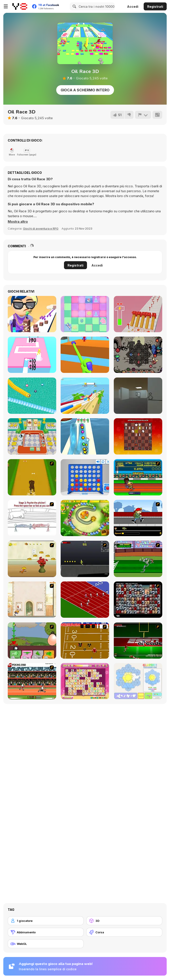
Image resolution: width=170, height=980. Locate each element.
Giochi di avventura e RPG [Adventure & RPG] (41, 228)
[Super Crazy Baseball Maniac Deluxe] (32, 518)
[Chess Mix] (85, 314)
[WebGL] (46, 944)
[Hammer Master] (138, 314)
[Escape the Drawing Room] (138, 396)
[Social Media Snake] (32, 396)
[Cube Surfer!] (32, 314)
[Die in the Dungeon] (138, 355)
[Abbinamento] (46, 932)
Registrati (155, 7)
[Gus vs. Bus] (138, 518)
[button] (18, 222)
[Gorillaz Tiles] (138, 600)
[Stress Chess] (138, 436)
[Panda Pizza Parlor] (32, 436)
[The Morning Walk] (32, 600)
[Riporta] (143, 115)
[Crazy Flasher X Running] (85, 559)
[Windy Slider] (85, 396)
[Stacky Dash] (32, 355)
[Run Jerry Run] (32, 559)
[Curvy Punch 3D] (85, 355)
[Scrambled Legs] (85, 641)
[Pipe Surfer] (85, 436)
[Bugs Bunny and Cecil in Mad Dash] (138, 559)
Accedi (133, 7)
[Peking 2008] (32, 681)
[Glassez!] (138, 681)
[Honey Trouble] (85, 518)
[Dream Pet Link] (85, 681)
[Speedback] (138, 641)
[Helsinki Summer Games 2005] (138, 477)
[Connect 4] (85, 477)
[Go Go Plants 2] (32, 641)
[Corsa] (124, 932)
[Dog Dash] (32, 477)
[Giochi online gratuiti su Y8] (20, 6)
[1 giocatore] (46, 921)
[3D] (124, 921)
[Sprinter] (85, 600)
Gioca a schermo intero (85, 90)
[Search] (74, 6)
